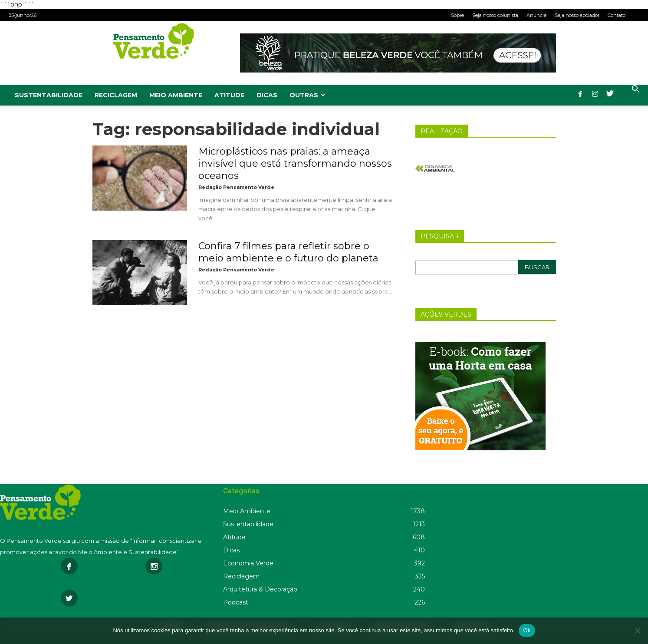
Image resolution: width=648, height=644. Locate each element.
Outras (307, 95)
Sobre (457, 15)
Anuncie (536, 15)
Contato (617, 15)
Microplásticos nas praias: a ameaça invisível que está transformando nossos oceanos (295, 163)
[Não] (637, 631)
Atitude (229, 95)
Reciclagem (116, 95)
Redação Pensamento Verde (236, 187)
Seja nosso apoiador (577, 15)
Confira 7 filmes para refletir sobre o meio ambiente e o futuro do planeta (288, 252)
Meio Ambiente (176, 95)
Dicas (267, 95)
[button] (635, 90)
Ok (527, 630)
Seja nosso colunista (495, 15)
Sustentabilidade (49, 95)
